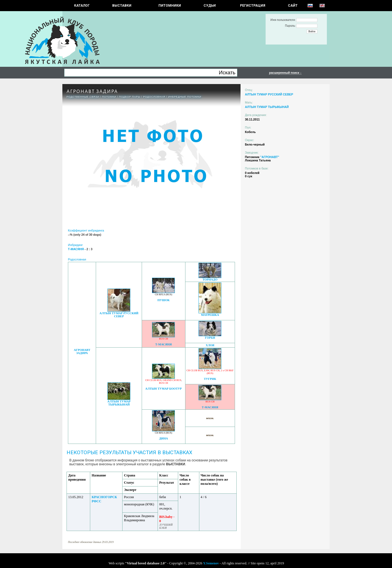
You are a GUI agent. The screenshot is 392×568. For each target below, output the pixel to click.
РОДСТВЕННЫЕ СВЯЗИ (83, 97)
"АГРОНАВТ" (269, 157)
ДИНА (164, 438)
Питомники (170, 6)
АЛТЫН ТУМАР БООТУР (164, 389)
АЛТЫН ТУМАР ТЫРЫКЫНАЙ (119, 403)
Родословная (154, 97)
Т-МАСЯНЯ (164, 344)
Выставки (122, 6)
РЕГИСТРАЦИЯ (253, 6)
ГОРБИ (210, 338)
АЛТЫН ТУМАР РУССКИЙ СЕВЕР (119, 315)
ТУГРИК (210, 379)
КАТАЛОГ (82, 6)
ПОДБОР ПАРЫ (130, 97)
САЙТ (293, 6)
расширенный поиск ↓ (285, 73)
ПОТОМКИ (109, 97)
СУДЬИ (210, 6)
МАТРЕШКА (210, 315)
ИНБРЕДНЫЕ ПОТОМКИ (185, 97)
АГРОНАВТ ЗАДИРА (82, 351)
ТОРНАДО (210, 280)
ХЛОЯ (210, 345)
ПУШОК (163, 300)
